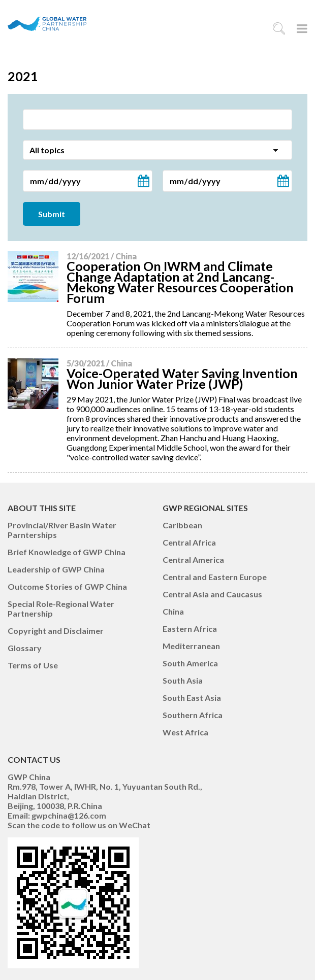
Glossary (25, 648)
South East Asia (192, 698)
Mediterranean (191, 646)
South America (190, 663)
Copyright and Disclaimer (56, 631)
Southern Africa (193, 715)
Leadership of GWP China (56, 569)
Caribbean (182, 525)
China (173, 611)
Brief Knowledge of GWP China (67, 552)
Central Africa (189, 542)
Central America (193, 560)
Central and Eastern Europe (215, 577)
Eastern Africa (190, 629)
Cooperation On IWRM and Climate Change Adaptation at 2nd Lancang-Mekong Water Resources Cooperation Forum (180, 282)
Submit (52, 214)
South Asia (183, 680)
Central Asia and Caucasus (212, 594)
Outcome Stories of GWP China (67, 586)
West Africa (185, 732)
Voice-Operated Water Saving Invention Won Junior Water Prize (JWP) (182, 378)
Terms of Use (33, 665)
